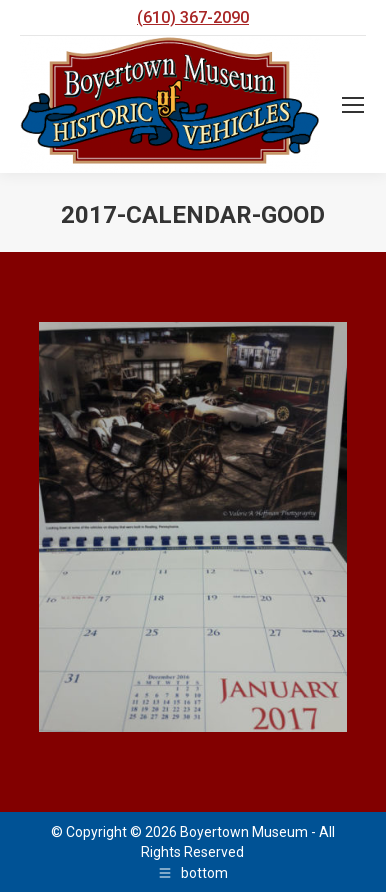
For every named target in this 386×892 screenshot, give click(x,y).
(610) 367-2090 (193, 17)
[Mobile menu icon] (353, 105)
